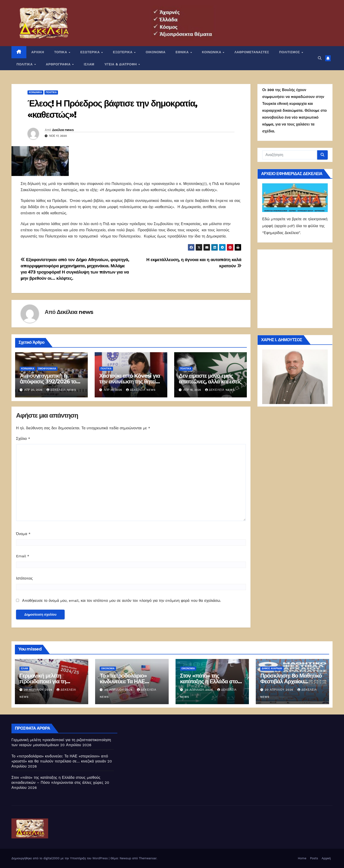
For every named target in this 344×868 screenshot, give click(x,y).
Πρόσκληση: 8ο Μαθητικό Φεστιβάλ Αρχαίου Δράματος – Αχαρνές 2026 (292, 681)
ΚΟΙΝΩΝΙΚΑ (212, 52)
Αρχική (326, 858)
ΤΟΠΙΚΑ (61, 52)
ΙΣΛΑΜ (89, 64)
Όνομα (23, 534)
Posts (314, 858)
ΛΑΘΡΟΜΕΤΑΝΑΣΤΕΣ (252, 52)
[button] (320, 58)
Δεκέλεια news (63, 130)
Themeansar (148, 858)
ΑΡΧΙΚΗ (38, 52)
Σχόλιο (23, 439)
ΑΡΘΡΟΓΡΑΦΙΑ (59, 64)
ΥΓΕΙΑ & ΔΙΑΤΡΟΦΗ (121, 64)
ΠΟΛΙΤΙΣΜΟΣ (290, 52)
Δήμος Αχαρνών (272, 668)
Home (302, 858)
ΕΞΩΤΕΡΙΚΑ (123, 52)
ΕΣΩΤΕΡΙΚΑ (90, 52)
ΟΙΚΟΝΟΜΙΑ (156, 52)
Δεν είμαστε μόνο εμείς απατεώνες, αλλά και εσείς (210, 379)
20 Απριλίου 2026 (39, 690)
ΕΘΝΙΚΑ (183, 52)
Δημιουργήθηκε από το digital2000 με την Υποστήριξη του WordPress (60, 858)
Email (23, 556)
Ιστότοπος (24, 578)
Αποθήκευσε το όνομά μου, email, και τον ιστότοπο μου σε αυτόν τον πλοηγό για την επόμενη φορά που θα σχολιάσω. (121, 601)
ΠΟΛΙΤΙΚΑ (25, 64)
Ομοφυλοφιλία (47, 369)
